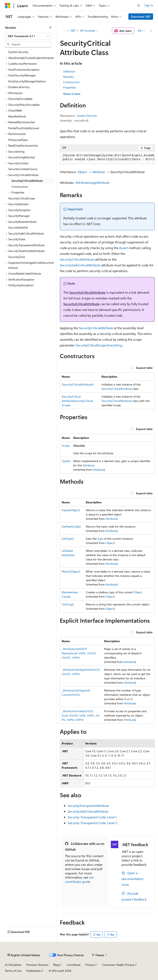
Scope (66, 446)
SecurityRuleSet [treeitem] (18, 227)
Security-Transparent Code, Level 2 (92, 823)
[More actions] (151, 31)
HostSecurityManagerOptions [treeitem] (27, 81)
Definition (69, 71)
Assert (124, 248)
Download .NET (141, 17)
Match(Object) (71, 571)
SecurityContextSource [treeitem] (23, 169)
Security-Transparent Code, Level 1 (92, 817)
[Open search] (139, 6)
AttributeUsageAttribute (92, 182)
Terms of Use (13, 971)
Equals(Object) (71, 510)
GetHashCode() (71, 526)
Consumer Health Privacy (118, 965)
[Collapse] (50, 28)
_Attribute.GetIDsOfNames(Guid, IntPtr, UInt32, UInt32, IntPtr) (79, 653)
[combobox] (28, 36)
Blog (56, 965)
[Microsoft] (8, 6)
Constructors (71, 82)
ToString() (68, 604)
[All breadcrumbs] (63, 31)
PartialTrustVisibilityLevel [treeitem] (24, 128)
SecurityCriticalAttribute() (78, 384)
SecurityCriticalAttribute (77, 259)
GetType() (68, 539)
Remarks (69, 77)
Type (100, 539)
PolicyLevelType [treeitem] (18, 140)
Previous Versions (37, 965)
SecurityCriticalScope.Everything (99, 345)
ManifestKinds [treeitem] (17, 116)
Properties (70, 87)
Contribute (74, 965)
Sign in (149, 5)
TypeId (66, 461)
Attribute (99, 172)
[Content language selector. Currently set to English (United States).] (24, 955)
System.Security (87, 116)
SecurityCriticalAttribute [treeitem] (27, 181)
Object (82, 172)
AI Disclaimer (13, 965)
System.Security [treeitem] (18, 52)
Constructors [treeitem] (20, 187)
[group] (107, 158)
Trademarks (33, 971)
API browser (88, 30)
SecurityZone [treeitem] (17, 257)
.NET (73, 30)
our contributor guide (79, 879)
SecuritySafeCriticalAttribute (80, 265)
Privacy (90, 965)
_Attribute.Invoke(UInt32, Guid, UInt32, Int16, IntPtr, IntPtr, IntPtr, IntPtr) (80, 715)
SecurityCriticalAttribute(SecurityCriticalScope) (77, 401)
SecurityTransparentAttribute (88, 806)
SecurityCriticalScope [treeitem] (22, 198)
